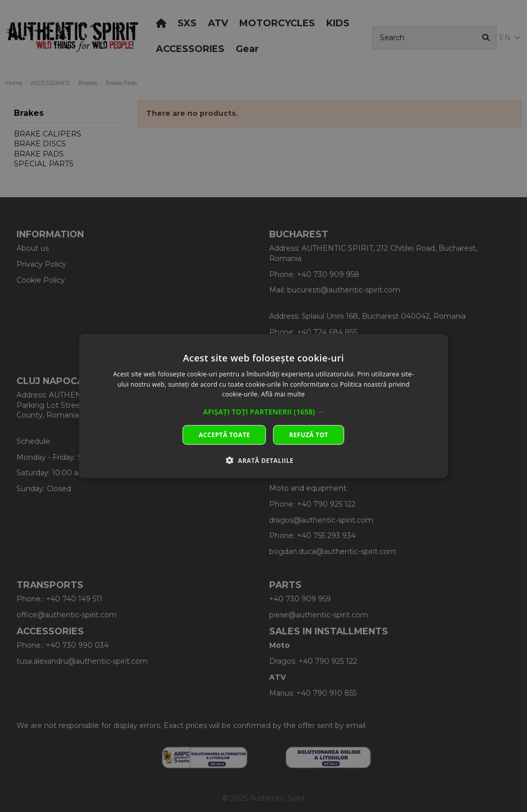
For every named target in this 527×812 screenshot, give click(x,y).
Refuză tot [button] (309, 435)
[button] (263, 412)
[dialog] (264, 406)
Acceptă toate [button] (224, 435)
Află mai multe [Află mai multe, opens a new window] (283, 394)
